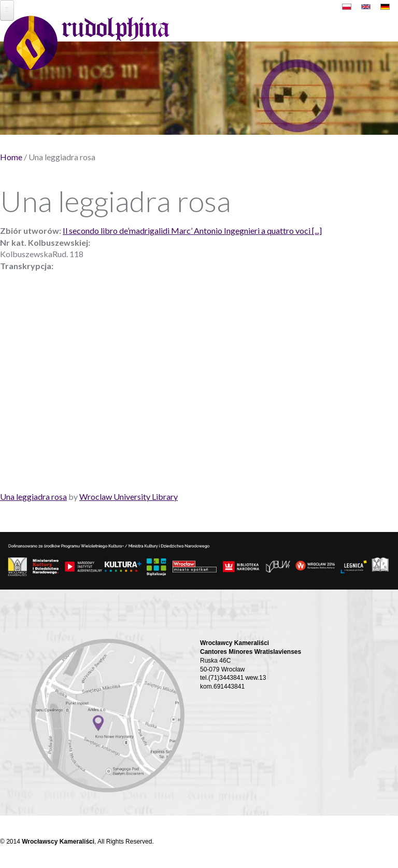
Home (11, 157)
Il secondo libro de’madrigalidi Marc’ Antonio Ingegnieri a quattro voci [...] (192, 230)
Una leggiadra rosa (33, 496)
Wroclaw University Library (129, 496)
